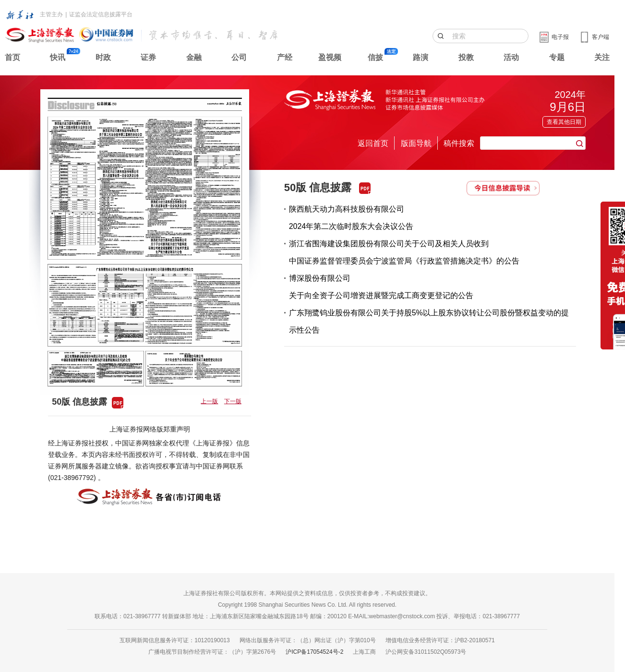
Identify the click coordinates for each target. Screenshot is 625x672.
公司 (239, 57)
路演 (421, 57)
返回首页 (373, 143)
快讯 (58, 57)
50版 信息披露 (318, 187)
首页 (12, 57)
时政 (103, 57)
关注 (602, 57)
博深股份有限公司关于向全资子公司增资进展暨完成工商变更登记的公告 (381, 287)
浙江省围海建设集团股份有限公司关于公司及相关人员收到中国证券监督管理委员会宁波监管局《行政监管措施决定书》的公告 (404, 252)
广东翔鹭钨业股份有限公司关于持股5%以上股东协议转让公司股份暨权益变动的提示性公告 (429, 321)
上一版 (209, 401)
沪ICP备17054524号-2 (314, 652)
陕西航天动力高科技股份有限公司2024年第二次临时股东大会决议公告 (351, 218)
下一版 (233, 401)
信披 (375, 57)
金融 (194, 57)
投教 (466, 57)
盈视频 (330, 57)
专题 (557, 57)
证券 (148, 57)
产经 (285, 57)
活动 (511, 57)
